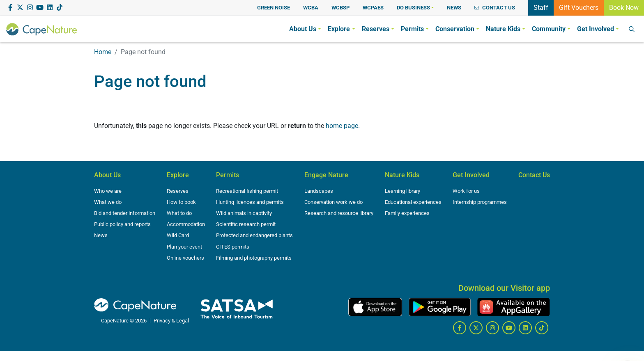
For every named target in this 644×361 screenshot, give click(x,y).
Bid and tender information (125, 213)
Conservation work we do (333, 202)
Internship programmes (480, 202)
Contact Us (534, 175)
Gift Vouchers (579, 7)
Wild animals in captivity (244, 213)
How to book (181, 202)
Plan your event (184, 247)
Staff (541, 7)
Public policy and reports (122, 224)
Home (103, 52)
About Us (107, 175)
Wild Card (178, 235)
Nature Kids (402, 175)
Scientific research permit (246, 224)
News (101, 235)
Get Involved (471, 175)
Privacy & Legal (171, 321)
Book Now (624, 7)
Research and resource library (339, 213)
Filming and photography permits (254, 258)
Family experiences (407, 213)
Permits (228, 175)
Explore (178, 175)
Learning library (402, 191)
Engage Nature (326, 175)
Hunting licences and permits (250, 202)
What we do (108, 202)
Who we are (108, 191)
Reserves (178, 191)
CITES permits (233, 247)
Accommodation (186, 224)
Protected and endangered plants (254, 235)
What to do (179, 213)
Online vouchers (185, 258)
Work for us (466, 191)
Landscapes (319, 191)
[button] (415, 8)
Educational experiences (413, 202)
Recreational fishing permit (247, 191)
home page (342, 126)
